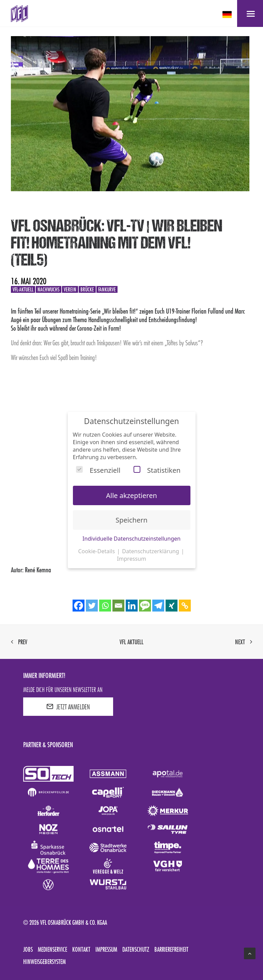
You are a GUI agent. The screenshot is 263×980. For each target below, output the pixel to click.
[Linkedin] (132, 606)
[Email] (118, 606)
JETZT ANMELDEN (68, 707)
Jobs (28, 949)
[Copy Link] (185, 606)
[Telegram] (158, 606)
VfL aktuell (131, 642)
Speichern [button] (131, 520)
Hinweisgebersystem (44, 962)
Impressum (106, 949)
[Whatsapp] (105, 606)
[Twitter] (92, 606)
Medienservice (52, 949)
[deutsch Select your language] (228, 14)
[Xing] (172, 606)
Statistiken (157, 470)
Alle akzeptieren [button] (131, 495)
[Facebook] (79, 606)
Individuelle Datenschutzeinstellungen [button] (131, 539)
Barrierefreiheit (171, 949)
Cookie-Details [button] (97, 551)
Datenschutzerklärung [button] (151, 551)
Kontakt (81, 949)
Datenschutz (136, 949)
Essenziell (98, 470)
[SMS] (145, 606)
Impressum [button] (131, 559)
